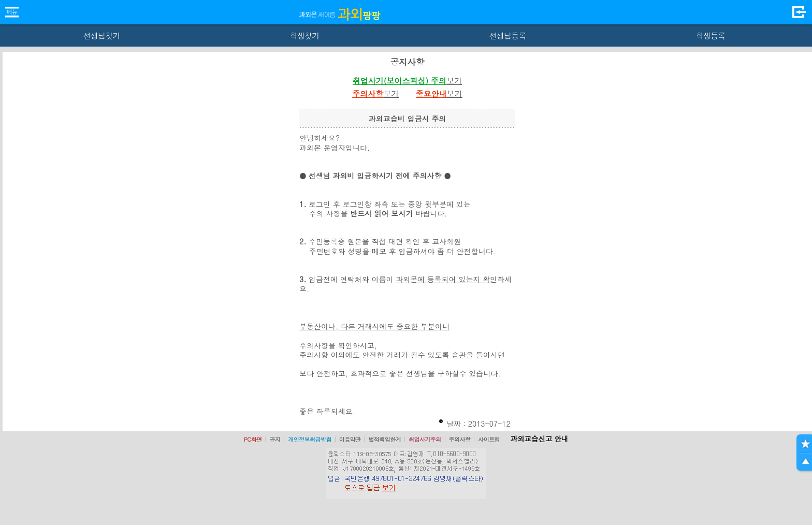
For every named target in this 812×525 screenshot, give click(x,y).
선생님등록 (507, 35)
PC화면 (253, 439)
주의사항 (460, 439)
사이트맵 (489, 439)
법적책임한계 (385, 439)
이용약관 (350, 439)
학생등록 (711, 35)
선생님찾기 (101, 35)
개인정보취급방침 (310, 439)
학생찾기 (305, 35)
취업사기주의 (425, 439)
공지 (275, 439)
